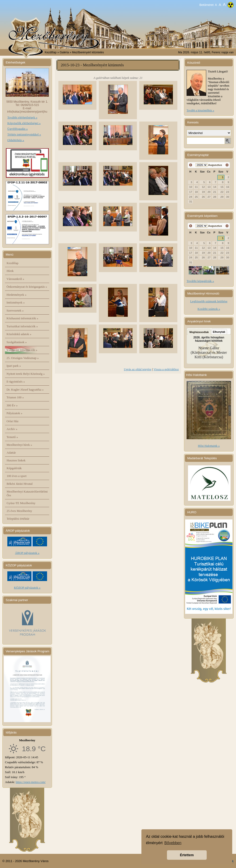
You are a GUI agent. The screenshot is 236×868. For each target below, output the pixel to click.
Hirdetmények (17, 295)
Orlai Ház (13, 421)
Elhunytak (219, 332)
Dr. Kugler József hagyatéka (25, 390)
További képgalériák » (200, 281)
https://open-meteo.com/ (31, 782)
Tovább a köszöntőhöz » (200, 110)
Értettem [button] (187, 855)
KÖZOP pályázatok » (27, 588)
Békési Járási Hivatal (20, 484)
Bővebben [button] (173, 843)
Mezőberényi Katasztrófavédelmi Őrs (27, 493)
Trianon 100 (15, 397)
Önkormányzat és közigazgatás (27, 287)
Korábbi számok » (209, 309)
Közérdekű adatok (19, 334)
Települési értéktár (18, 519)
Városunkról (15, 279)
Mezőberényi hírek (19, 445)
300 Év (12, 405)
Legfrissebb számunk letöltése (209, 301)
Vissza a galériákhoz (166, 369)
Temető (12, 437)
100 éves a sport (17, 476)
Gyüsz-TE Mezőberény (21, 503)
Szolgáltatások (17, 342)
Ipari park (14, 366)
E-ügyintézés (16, 381)
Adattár (11, 453)
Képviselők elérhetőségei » (24, 123)
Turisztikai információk (22, 326)
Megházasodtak (199, 332)
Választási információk (22, 350)
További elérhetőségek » (22, 117)
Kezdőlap (51, 52)
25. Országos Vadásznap (23, 358)
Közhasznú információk (22, 318)
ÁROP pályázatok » (27, 553)
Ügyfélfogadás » (17, 129)
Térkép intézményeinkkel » (24, 134)
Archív (12, 429)
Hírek (10, 271)
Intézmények (16, 302)
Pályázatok (15, 413)
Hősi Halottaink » (209, 446)
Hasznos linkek (16, 460)
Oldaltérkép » (16, 140)
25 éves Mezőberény (19, 511)
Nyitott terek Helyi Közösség (26, 374)
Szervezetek (15, 310)
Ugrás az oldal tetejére (138, 369)
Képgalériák (14, 468)
